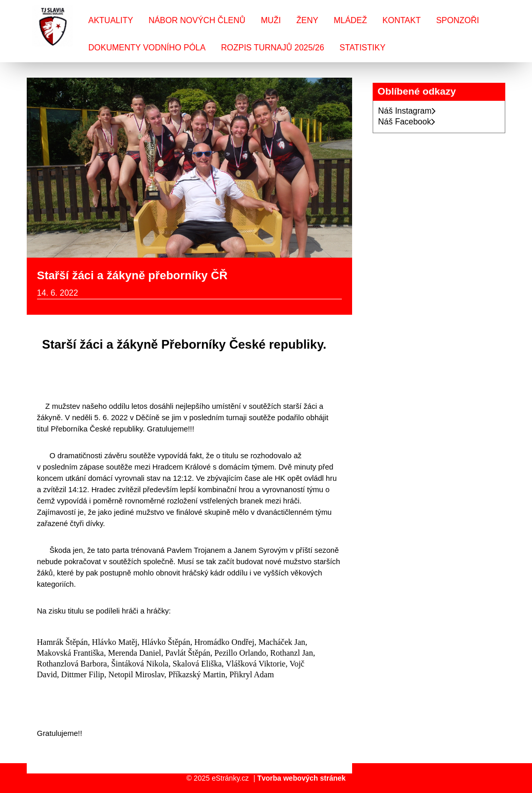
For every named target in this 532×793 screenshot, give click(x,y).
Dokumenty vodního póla (147, 48)
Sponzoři (457, 20)
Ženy (307, 20)
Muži (271, 20)
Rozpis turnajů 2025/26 (273, 48)
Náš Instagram (407, 111)
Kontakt (401, 20)
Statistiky (363, 48)
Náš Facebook (407, 122)
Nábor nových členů (197, 20)
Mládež (350, 20)
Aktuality (111, 20)
